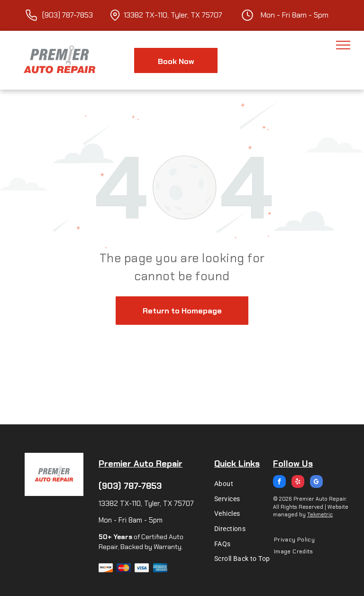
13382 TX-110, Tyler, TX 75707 (173, 15)
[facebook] (279, 483)
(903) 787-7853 (130, 486)
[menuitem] (245, 484)
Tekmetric (320, 514)
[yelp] (298, 483)
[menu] (343, 45)
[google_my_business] (316, 483)
